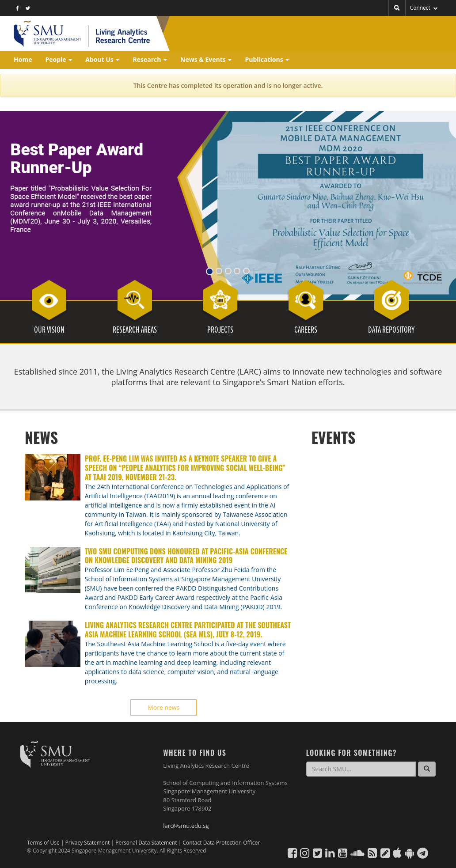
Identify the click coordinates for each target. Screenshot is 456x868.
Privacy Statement (88, 843)
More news (163, 707)
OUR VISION (49, 330)
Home (23, 59)
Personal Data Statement (147, 843)
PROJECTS (220, 330)
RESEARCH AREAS (135, 330)
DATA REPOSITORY (391, 330)
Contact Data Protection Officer (221, 843)
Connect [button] (424, 8)
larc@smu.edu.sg (186, 826)
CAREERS (306, 330)
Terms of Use (43, 843)
